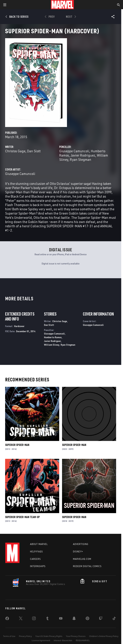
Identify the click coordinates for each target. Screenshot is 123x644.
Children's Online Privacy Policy (104, 636)
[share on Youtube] (61, 619)
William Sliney (52, 345)
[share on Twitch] (101, 619)
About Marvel (39, 544)
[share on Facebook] (7, 619)
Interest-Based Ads (63, 640)
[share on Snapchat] (74, 619)
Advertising (81, 544)
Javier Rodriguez (83, 155)
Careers (35, 559)
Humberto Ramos (53, 337)
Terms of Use (9, 636)
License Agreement (41, 640)
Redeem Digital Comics (87, 566)
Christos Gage (15, 151)
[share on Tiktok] (114, 619)
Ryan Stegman (80, 159)
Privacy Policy (25, 636)
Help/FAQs (36, 551)
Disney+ (78, 551)
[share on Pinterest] (87, 619)
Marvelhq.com (82, 559)
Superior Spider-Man (17, 445)
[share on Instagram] (34, 619)
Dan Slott (34, 151)
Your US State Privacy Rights (49, 636)
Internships (38, 566)
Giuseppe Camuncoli (74, 151)
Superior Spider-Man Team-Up (22, 517)
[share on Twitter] (21, 619)
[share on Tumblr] (47, 619)
